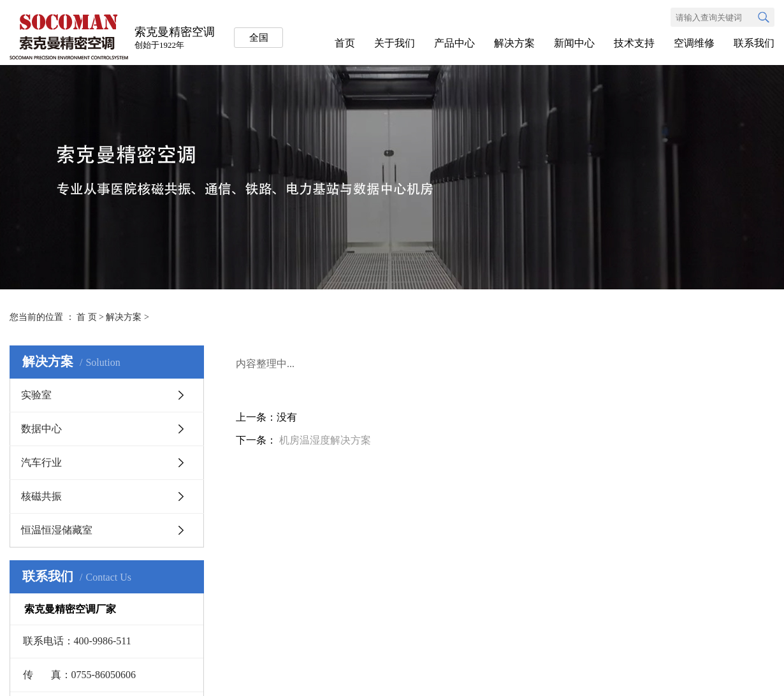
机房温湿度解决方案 (325, 440)
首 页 (87, 317)
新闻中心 (574, 43)
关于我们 (395, 43)
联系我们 (754, 43)
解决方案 (514, 43)
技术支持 (634, 43)
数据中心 (41, 429)
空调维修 (694, 43)
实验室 (36, 395)
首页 (345, 43)
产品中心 (454, 43)
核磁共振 (41, 496)
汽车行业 (41, 462)
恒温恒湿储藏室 (57, 530)
